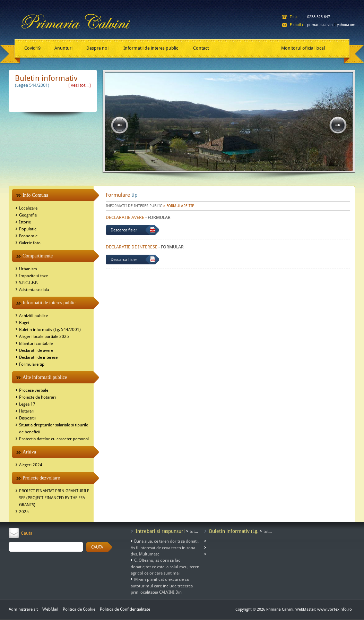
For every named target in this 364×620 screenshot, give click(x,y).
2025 (24, 512)
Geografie (28, 215)
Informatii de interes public (151, 48)
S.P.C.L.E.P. (29, 283)
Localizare (28, 208)
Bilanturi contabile (36, 343)
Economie (28, 236)
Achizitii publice (33, 316)
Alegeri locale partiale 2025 (44, 337)
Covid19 (32, 48)
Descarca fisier (124, 230)
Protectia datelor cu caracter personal (54, 439)
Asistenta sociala (34, 290)
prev (120, 125)
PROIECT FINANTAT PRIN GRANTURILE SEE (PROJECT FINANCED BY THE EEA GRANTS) (54, 498)
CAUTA (97, 547)
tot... (194, 532)
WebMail (50, 609)
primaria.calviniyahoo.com (331, 25)
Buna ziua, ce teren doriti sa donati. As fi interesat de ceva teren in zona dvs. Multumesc (165, 548)
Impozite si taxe (33, 276)
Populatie (28, 229)
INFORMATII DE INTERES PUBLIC (134, 206)
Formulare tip (32, 364)
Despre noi (97, 48)
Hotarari (27, 411)
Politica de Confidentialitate (125, 609)
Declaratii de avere (36, 350)
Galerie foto (30, 243)
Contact (201, 48)
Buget (24, 323)
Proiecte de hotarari (37, 397)
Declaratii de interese (38, 357)
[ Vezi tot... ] (80, 85)
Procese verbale (34, 390)
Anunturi (63, 48)
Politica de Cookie (80, 609)
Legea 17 (27, 404)
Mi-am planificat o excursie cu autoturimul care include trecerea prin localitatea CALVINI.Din (162, 586)
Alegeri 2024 (31, 465)
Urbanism (28, 269)
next (338, 125)
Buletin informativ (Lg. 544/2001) (50, 330)
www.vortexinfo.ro (335, 609)
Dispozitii (27, 418)
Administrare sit (23, 609)
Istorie (25, 222)
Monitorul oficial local (303, 48)
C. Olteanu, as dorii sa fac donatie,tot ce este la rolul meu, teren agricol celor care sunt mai (165, 567)
